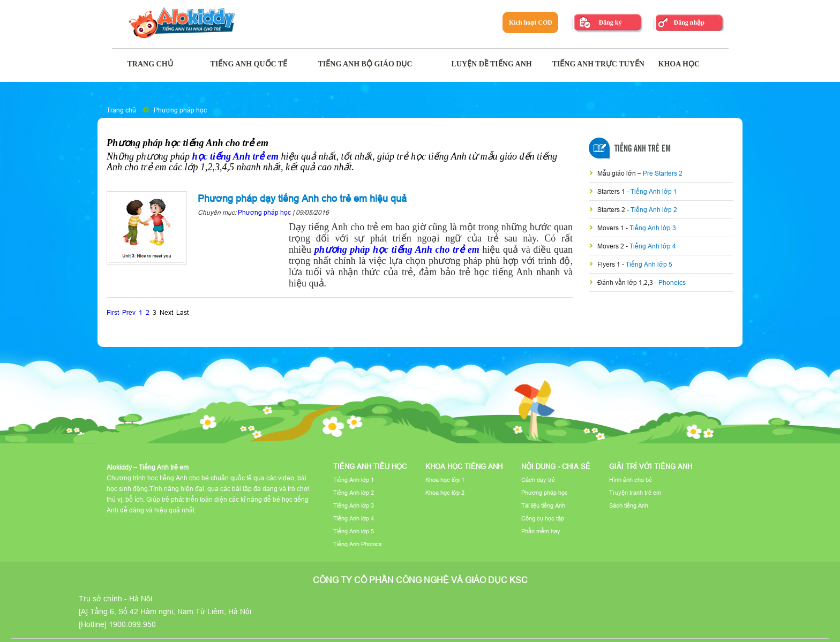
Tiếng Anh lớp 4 (653, 246)
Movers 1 (612, 228)
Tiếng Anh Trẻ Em (643, 149)
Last (182, 312)
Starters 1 (612, 191)
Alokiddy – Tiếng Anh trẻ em (148, 467)
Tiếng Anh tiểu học (370, 466)
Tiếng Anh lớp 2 (654, 210)
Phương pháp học (180, 110)
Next (166, 312)
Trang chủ (121, 110)
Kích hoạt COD (531, 22)
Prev (129, 312)
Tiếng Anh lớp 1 (654, 191)
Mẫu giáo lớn (617, 173)
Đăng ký (610, 22)
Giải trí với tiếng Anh (651, 466)
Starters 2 (612, 210)
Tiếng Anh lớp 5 (649, 264)
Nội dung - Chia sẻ (556, 466)
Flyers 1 (610, 264)
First (113, 312)
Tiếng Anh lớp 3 (653, 228)
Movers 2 (612, 246)
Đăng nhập (689, 22)
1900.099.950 (132, 624)
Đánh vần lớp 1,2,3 (626, 282)
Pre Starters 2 (663, 173)
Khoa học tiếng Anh (464, 466)
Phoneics (672, 282)
